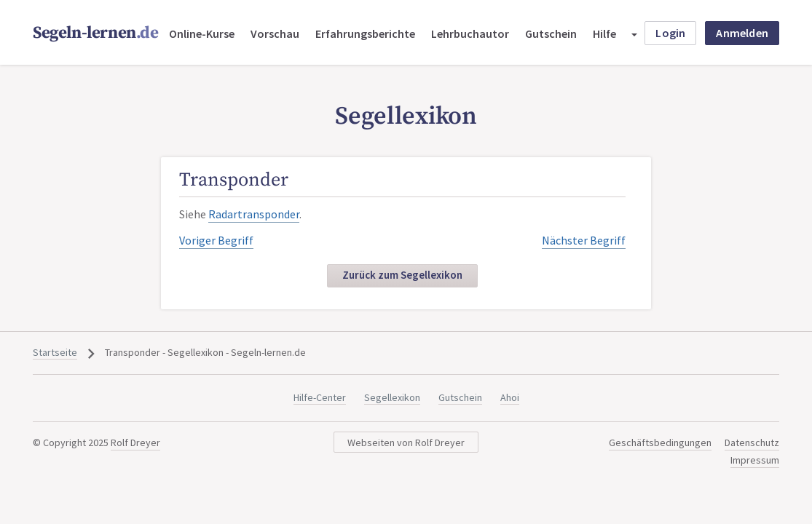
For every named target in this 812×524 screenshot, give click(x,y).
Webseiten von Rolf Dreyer (406, 442)
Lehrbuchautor (470, 33)
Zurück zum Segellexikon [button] (402, 275)
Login (670, 33)
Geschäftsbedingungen (660, 442)
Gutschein (551, 33)
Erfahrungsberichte (365, 33)
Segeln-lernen (96, 33)
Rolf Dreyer (135, 442)
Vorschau (275, 33)
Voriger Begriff (216, 240)
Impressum (755, 460)
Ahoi (510, 397)
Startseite (55, 352)
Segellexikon (392, 397)
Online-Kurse (202, 33)
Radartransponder (254, 214)
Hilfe (604, 33)
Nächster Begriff (584, 240)
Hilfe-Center (320, 397)
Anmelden (742, 33)
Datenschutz (752, 442)
